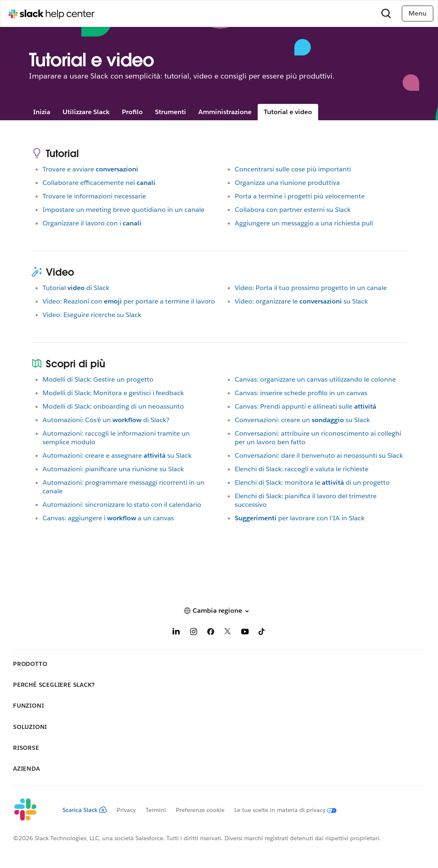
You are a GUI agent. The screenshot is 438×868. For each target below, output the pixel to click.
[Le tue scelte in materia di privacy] (281, 810)
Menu (418, 13)
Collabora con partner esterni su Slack (293, 210)
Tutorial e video (288, 112)
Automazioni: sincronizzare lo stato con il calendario (122, 505)
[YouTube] (245, 633)
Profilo (132, 112)
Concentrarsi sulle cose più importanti (293, 169)
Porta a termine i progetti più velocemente (300, 196)
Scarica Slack (85, 810)
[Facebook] (211, 633)
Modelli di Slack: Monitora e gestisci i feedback (113, 393)
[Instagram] (193, 633)
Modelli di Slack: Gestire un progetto (98, 379)
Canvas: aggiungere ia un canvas (108, 518)
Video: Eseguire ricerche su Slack (92, 315)
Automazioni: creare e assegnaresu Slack (117, 455)
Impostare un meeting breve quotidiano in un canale (124, 210)
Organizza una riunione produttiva (287, 183)
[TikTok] (262, 633)
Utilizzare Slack (86, 112)
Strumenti (171, 112)
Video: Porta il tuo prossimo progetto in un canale (311, 288)
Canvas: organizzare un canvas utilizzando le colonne (315, 379)
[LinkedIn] (176, 633)
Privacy (126, 810)
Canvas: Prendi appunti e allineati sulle (305, 406)
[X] (228, 633)
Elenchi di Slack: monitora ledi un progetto (312, 482)
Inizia (42, 112)
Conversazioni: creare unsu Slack (302, 420)
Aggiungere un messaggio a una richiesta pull (304, 223)
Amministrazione (225, 112)
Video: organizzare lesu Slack (301, 301)
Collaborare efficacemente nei (99, 183)
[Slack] (31, 810)
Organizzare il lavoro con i (92, 223)
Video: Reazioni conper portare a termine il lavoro (129, 301)
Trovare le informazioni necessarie (94, 196)
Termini (156, 810)
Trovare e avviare (90, 169)
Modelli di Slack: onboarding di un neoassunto (113, 406)
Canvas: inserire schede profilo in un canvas (301, 393)
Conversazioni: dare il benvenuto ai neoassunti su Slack (319, 455)
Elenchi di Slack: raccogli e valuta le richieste (302, 469)
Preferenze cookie (200, 810)
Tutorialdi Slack (76, 288)
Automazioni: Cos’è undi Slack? (106, 420)
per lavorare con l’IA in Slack (300, 518)
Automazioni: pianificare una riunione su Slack (113, 469)
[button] (219, 611)
